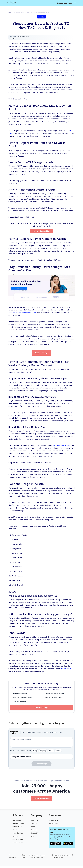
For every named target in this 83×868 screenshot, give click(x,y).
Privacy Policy (23, 856)
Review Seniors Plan (41, 231)
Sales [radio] (51, 751)
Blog (32, 836)
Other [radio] (58, 751)
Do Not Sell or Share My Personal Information (37, 856)
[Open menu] (75, 3)
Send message (41, 764)
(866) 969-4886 (65, 3)
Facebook (53, 820)
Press (33, 827)
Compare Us (17, 836)
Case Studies (18, 833)
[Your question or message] (41, 742)
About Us (34, 820)
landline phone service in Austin (22, 313)
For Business (17, 827)
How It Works (18, 839)
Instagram (54, 823)
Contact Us (35, 833)
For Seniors (17, 820)
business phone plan (61, 445)
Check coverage (41, 353)
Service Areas (18, 842)
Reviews (34, 830)
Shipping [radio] (43, 751)
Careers (34, 823)
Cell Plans (16, 830)
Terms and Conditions (12, 856)
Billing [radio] (35, 751)
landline (41, 17)
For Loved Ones (18, 823)
